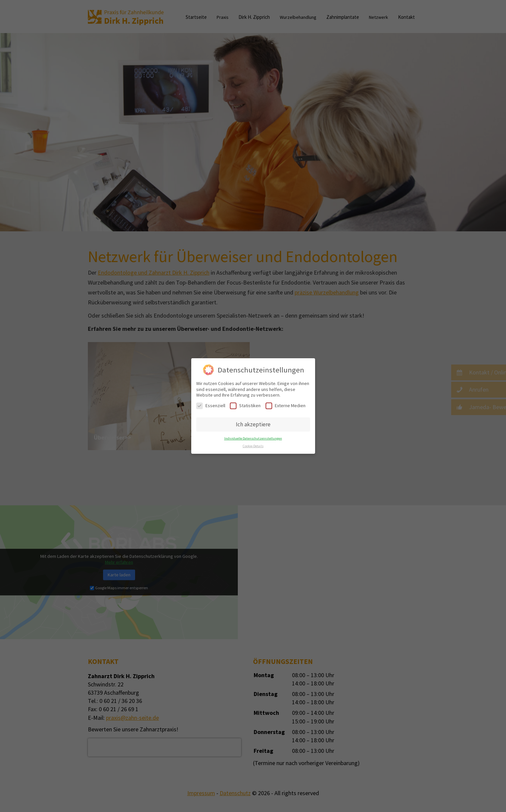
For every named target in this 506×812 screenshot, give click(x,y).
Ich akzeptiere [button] (253, 424)
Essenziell (211, 406)
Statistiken (245, 406)
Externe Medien (286, 406)
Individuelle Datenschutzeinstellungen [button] (253, 438)
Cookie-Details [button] (253, 446)
